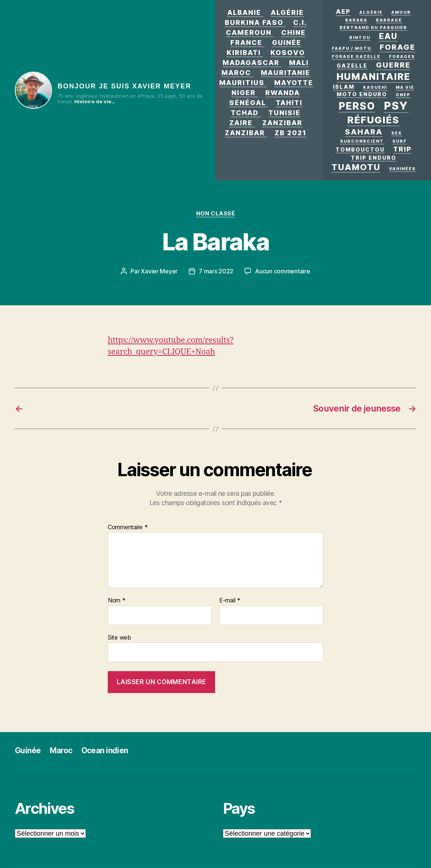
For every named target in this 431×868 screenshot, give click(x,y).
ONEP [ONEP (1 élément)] (403, 95)
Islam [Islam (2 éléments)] (344, 87)
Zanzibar (282, 123)
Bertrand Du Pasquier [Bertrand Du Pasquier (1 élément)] (373, 28)
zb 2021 (291, 133)
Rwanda (283, 93)
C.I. (300, 22)
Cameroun (249, 32)
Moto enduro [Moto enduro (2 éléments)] (362, 94)
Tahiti (289, 103)
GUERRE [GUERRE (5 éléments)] (393, 65)
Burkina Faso (254, 22)
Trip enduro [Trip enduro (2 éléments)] (374, 158)
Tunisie (284, 113)
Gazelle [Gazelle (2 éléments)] (352, 66)
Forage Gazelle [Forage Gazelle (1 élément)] (356, 57)
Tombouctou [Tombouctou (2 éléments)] (360, 149)
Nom (117, 601)
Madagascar (251, 63)
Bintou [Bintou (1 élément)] (360, 38)
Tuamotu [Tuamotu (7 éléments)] (356, 167)
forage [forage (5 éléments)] (398, 47)
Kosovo (288, 53)
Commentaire (128, 527)
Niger (244, 93)
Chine (294, 32)
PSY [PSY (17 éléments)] (396, 106)
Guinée (287, 43)
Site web (119, 637)
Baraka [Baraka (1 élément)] (356, 20)
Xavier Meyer (159, 271)
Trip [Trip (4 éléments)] (402, 149)
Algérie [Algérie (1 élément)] (371, 12)
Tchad (245, 113)
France (246, 43)
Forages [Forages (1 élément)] (402, 57)
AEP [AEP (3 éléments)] (343, 12)
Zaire (241, 123)
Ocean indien (105, 750)
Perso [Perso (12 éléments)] (357, 106)
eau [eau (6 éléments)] (388, 36)
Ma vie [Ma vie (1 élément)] (405, 87)
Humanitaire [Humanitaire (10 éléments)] (374, 77)
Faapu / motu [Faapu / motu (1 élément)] (351, 48)
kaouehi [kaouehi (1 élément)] (375, 87)
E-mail (230, 601)
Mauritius (242, 83)
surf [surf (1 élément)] (400, 141)
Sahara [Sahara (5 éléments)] (364, 132)
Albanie (244, 12)
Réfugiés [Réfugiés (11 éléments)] (373, 120)
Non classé (216, 214)
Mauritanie (286, 73)
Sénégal (248, 103)
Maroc (236, 73)
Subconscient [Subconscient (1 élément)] (362, 141)
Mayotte (294, 83)
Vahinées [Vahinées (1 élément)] (402, 169)
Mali (299, 63)
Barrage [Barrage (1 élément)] (389, 20)
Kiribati (244, 53)
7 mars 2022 (216, 271)
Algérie (287, 12)
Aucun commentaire (282, 271)
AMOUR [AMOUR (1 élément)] (401, 12)
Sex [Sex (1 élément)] (397, 133)
